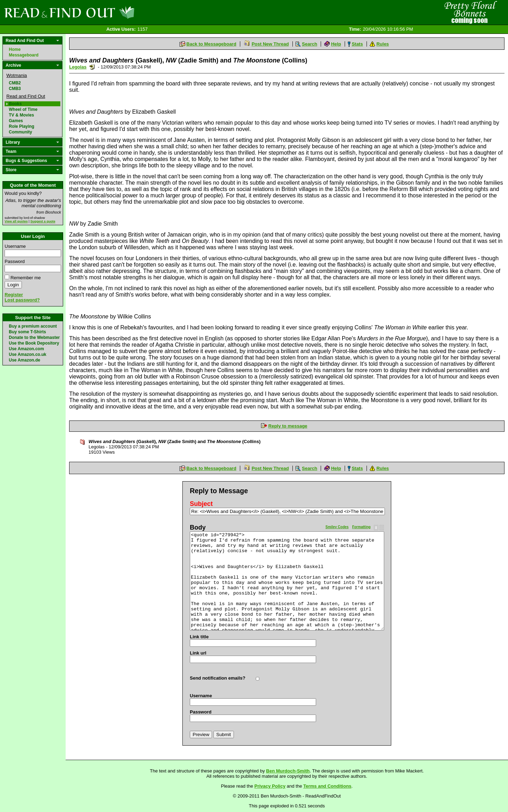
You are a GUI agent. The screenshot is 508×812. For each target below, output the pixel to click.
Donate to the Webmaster (34, 338)
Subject (201, 504)
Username (15, 246)
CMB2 (15, 83)
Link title (199, 637)
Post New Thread (270, 44)
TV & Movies (21, 115)
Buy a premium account (33, 326)
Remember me (26, 278)
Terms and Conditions (327, 786)
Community (20, 132)
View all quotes (16, 221)
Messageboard (24, 55)
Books (15, 104)
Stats (357, 44)
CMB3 (15, 89)
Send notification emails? (217, 678)
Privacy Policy (270, 786)
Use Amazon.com (26, 349)
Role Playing (22, 126)
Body (198, 527)
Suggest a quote (43, 221)
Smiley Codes (337, 527)
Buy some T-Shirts (27, 332)
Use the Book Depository (34, 343)
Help (336, 44)
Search (310, 44)
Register (14, 295)
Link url (198, 653)
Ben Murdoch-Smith (288, 771)
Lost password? (22, 300)
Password (15, 261)
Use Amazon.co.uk (28, 354)
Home (15, 49)
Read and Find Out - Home (106, 12)
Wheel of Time (23, 109)
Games (16, 121)
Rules (383, 44)
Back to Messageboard (211, 44)
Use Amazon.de (25, 360)
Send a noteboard (92, 67)
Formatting (361, 527)
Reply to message (288, 426)
